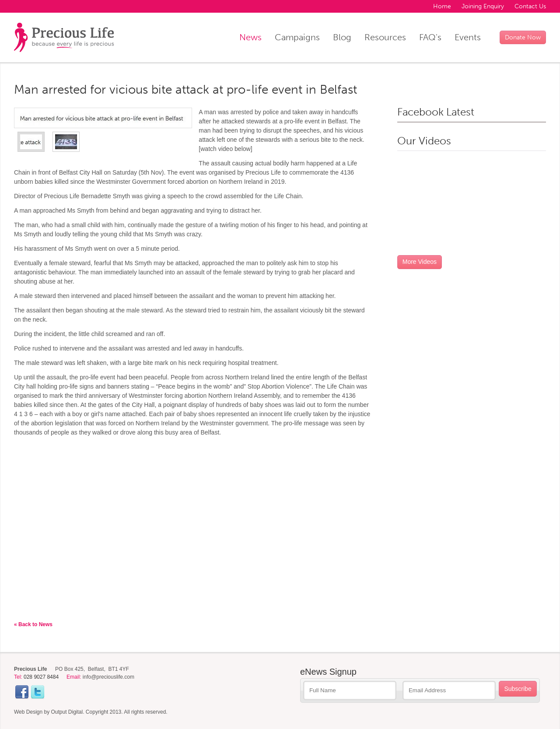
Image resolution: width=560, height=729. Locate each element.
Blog (342, 37)
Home (442, 6)
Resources (385, 37)
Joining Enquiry (483, 6)
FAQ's (430, 37)
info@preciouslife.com (108, 677)
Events (468, 37)
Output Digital (67, 712)
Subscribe (518, 689)
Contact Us (530, 6)
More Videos (420, 262)
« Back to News (33, 624)
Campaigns (297, 37)
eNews (328, 672)
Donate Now (523, 37)
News (250, 37)
